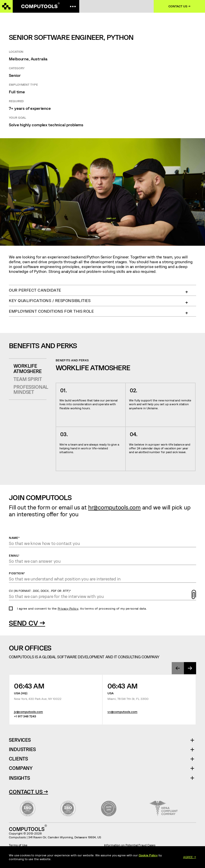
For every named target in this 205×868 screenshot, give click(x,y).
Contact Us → (28, 791)
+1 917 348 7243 (25, 716)
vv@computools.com (122, 712)
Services (22, 740)
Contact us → (179, 6)
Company (21, 768)
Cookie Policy (148, 855)
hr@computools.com (114, 507)
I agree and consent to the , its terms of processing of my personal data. (82, 608)
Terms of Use (18, 845)
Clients (18, 759)
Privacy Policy (68, 608)
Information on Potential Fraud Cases (130, 845)
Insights (19, 778)
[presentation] (178, 668)
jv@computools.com (28, 712)
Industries (22, 749)
